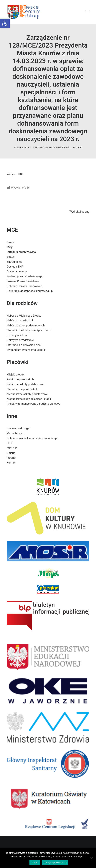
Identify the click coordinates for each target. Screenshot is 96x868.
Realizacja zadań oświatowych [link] (25, 276)
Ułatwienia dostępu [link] (19, 428)
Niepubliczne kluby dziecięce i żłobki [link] (29, 330)
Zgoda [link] (35, 863)
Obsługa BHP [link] (15, 267)
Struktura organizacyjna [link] (21, 252)
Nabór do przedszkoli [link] (20, 320)
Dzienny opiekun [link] (17, 335)
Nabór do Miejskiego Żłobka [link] (24, 316)
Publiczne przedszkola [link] (20, 379)
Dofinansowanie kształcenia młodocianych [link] (33, 438)
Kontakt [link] (11, 463)
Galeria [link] (11, 453)
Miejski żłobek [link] (15, 375)
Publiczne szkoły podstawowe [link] (25, 384)
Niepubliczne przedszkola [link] (22, 389)
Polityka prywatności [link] (55, 863)
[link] (5, 23)
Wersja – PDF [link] (15, 174)
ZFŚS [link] (10, 443)
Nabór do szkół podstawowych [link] (26, 325)
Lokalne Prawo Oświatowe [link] (23, 281)
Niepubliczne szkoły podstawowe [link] (27, 394)
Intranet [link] (11, 458)
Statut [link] (10, 257)
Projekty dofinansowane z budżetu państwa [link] (33, 404)
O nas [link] (10, 242)
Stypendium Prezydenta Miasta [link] (26, 350)
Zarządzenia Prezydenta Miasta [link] (52, 147)
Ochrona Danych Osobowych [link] (24, 286)
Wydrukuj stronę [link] (79, 212)
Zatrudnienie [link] (14, 262)
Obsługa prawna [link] (17, 271)
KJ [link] (81, 147)
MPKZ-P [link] (12, 448)
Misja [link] (10, 247)
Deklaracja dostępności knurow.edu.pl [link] (30, 291)
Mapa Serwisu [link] (15, 433)
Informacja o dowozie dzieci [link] (24, 345)
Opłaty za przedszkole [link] (20, 340)
